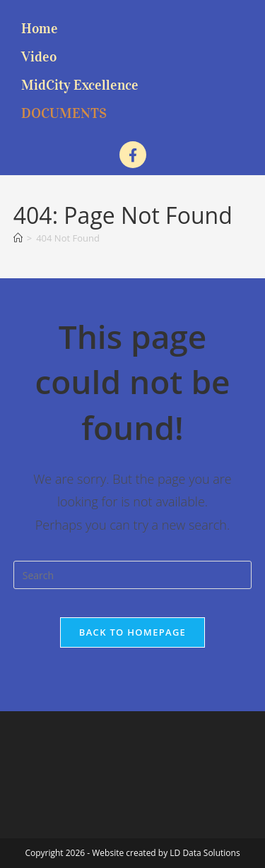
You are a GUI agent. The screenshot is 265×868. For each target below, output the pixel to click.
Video (39, 57)
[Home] (18, 238)
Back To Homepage (132, 632)
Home (40, 28)
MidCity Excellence (80, 85)
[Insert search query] (133, 575)
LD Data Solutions (205, 853)
